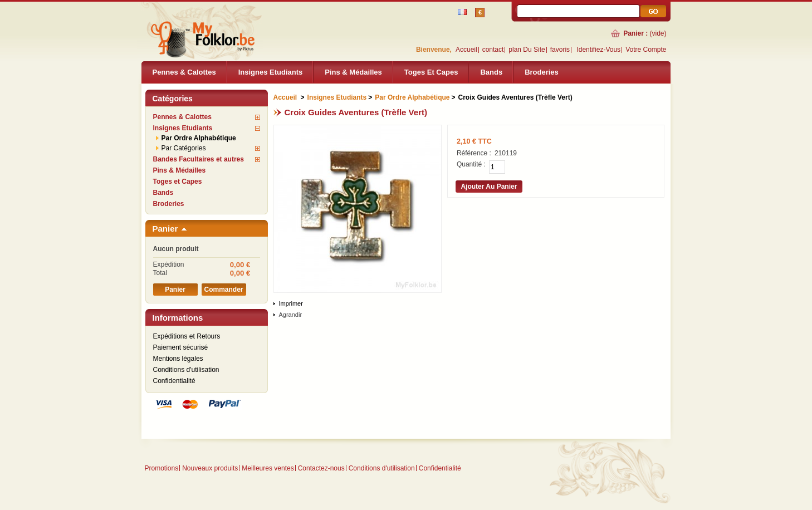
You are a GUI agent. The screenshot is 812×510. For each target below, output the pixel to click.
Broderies (542, 72)
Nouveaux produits (210, 468)
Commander (223, 290)
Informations (178, 318)
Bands (491, 72)
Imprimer (291, 303)
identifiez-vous (598, 50)
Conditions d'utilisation (186, 370)
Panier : (635, 33)
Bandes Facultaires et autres (199, 159)
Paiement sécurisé (181, 347)
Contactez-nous (321, 468)
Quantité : (471, 164)
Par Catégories (184, 148)
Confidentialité (174, 381)
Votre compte (646, 50)
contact (493, 50)
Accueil (466, 50)
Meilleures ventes (268, 468)
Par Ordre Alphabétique (199, 138)
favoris (560, 50)
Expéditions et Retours (187, 336)
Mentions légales (178, 359)
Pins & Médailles (353, 72)
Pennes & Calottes (184, 72)
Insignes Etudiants (271, 72)
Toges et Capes (431, 72)
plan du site (527, 50)
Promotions (162, 468)
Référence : (474, 153)
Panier (165, 229)
